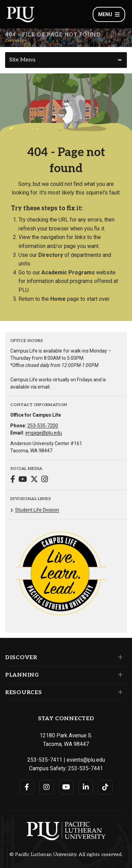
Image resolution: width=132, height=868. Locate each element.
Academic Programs (68, 272)
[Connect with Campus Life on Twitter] (34, 480)
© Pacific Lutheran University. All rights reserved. (66, 855)
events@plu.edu (86, 760)
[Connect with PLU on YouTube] (66, 787)
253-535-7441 (85, 768)
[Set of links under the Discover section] (119, 657)
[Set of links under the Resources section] (119, 692)
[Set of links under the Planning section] (119, 675)
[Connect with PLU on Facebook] (27, 787)
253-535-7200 (43, 426)
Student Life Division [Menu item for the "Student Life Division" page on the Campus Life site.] (37, 510)
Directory (51, 255)
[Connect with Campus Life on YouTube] (23, 480)
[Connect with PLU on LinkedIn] (86, 787)
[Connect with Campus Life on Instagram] (45, 480)
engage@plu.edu (44, 433)
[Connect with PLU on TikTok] (105, 787)
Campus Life (16, 40)
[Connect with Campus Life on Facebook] (13, 480)
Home (58, 299)
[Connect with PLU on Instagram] (46, 787)
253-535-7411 (45, 760)
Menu (109, 14)
